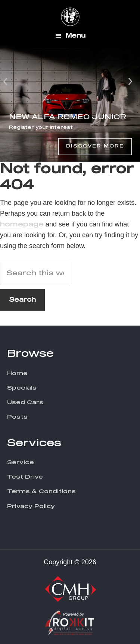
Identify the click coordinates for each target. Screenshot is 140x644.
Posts (17, 417)
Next (130, 81)
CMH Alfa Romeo (70, 17)
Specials (22, 388)
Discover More (95, 146)
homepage (22, 225)
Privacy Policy (31, 506)
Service (21, 462)
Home (17, 373)
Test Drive (25, 477)
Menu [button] (76, 36)
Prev (6, 81)
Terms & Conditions (41, 491)
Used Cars (25, 402)
